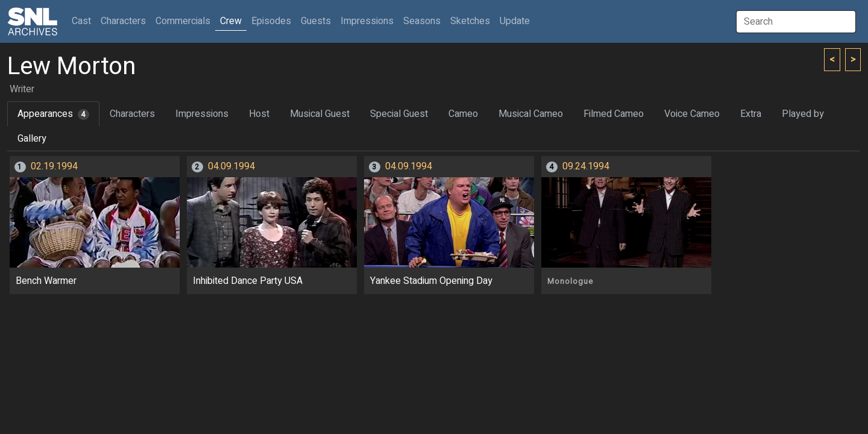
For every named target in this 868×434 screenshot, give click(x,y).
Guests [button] (316, 21)
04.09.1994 (231, 166)
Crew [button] (231, 21)
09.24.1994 (586, 166)
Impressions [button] (367, 21)
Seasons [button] (422, 21)
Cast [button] (84, 21)
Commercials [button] (183, 21)
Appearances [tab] (53, 114)
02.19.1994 (54, 166)
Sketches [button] (470, 21)
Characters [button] (123, 21)
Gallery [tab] (32, 139)
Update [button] (515, 21)
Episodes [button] (271, 21)
